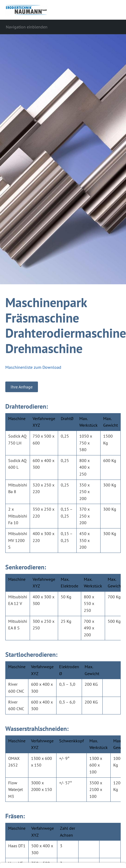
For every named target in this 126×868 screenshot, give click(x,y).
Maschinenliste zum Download (33, 367)
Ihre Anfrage (22, 387)
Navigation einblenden (27, 27)
